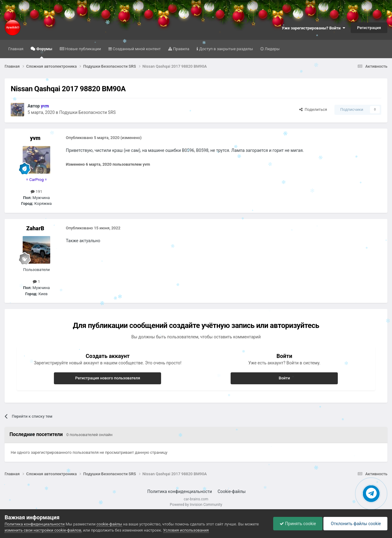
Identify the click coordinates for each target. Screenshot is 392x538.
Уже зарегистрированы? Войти (313, 28)
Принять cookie (298, 524)
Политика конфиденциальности (180, 491)
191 (36, 192)
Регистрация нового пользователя (107, 378)
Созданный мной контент (136, 49)
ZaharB (35, 228)
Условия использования (186, 530)
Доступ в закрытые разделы (226, 49)
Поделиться (313, 109)
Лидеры (272, 49)
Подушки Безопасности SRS (88, 112)
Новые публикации (83, 49)
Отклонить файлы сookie (355, 524)
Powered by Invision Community (196, 505)
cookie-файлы (109, 524)
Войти (284, 378)
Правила (181, 49)
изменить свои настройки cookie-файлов (43, 530)
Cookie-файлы (232, 491)
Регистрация (369, 28)
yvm (35, 138)
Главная (16, 49)
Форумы (44, 52)
